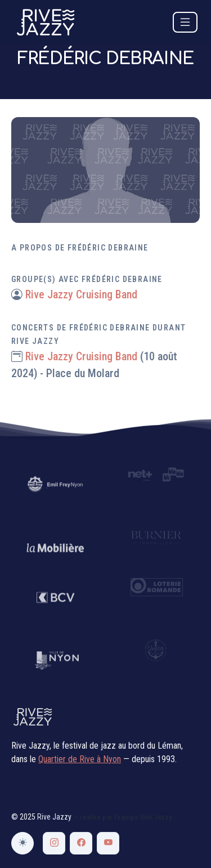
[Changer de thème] (23, 843)
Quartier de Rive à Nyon (80, 759)
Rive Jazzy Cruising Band (81, 294)
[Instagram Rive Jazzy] (54, 843)
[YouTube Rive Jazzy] (108, 843)
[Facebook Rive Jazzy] (81, 843)
